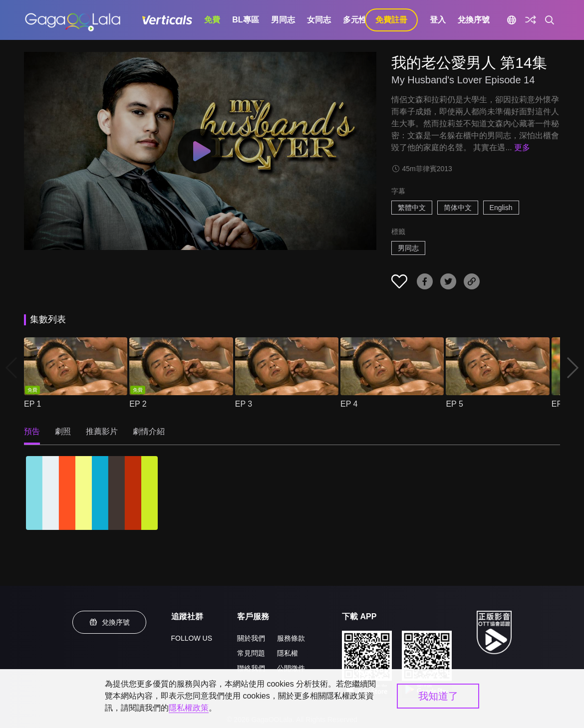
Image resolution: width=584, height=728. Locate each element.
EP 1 (32, 404)
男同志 (283, 20)
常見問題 (251, 653)
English (501, 208)
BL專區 (245, 20)
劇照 (63, 431)
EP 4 (349, 404)
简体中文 (458, 208)
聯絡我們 (251, 668)
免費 (212, 20)
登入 (438, 20)
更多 (522, 147)
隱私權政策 (189, 708)
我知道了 (438, 696)
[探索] (531, 20)
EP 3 (244, 404)
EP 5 (454, 404)
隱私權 (288, 653)
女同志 (319, 20)
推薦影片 (102, 431)
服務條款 (291, 638)
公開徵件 (291, 668)
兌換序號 (474, 20)
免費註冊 (391, 20)
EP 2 (138, 404)
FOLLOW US (192, 638)
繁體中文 (412, 208)
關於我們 (251, 638)
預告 (32, 431)
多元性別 (359, 20)
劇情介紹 (149, 431)
